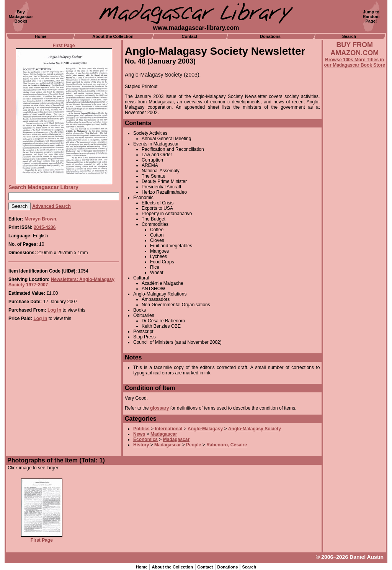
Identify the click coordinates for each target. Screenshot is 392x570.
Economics (145, 439)
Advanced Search (51, 206)
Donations (270, 36)
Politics (141, 429)
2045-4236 (45, 227)
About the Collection (113, 36)
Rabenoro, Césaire (227, 445)
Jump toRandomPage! (371, 16)
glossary (159, 408)
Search (349, 36)
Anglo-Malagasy (205, 429)
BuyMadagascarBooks (21, 16)
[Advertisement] (354, 274)
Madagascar (164, 434)
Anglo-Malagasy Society (255, 429)
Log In (54, 310)
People (194, 445)
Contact (190, 36)
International (168, 429)
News (139, 434)
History (141, 445)
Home (41, 36)
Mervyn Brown (40, 219)
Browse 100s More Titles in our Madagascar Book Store (355, 62)
